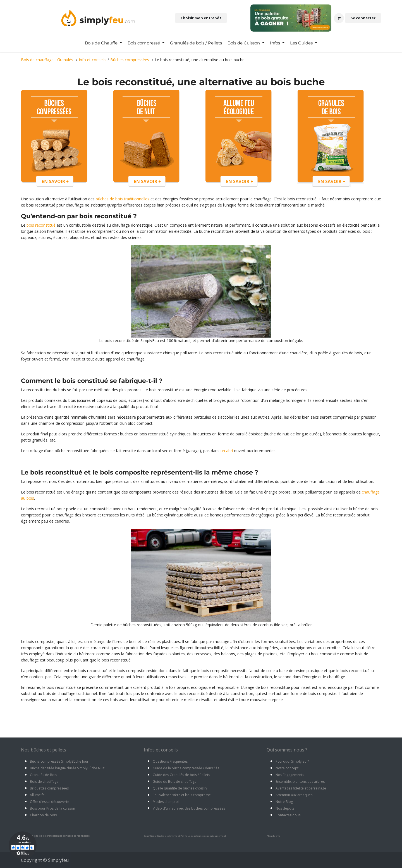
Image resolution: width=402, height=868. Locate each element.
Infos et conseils (161, 750)
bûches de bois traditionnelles (123, 199)
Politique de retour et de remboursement (203, 836)
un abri (227, 451)
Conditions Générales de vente (161, 836)
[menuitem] (103, 43)
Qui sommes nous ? (287, 750)
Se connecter (363, 18)
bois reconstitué (41, 225)
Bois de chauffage (44, 782)
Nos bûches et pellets (44, 750)
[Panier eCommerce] (339, 18)
